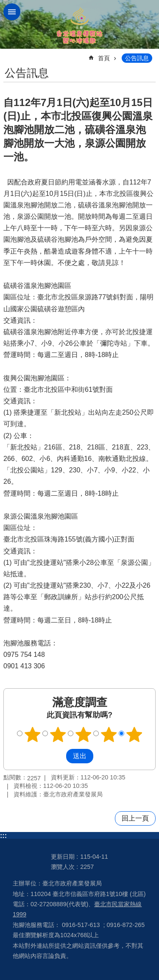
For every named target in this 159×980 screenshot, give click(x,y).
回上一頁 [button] (135, 818)
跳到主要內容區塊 (4, 4)
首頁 (104, 58)
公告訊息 (137, 58)
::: (3, 836)
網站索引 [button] (12, 12)
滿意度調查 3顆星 (83, 734)
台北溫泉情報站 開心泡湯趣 (80, 24)
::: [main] (9, 54)
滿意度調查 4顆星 (109, 734)
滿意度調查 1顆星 (32, 734)
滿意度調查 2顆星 (58, 734)
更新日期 (63, 857)
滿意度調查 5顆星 (134, 734)
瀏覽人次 (63, 867)
